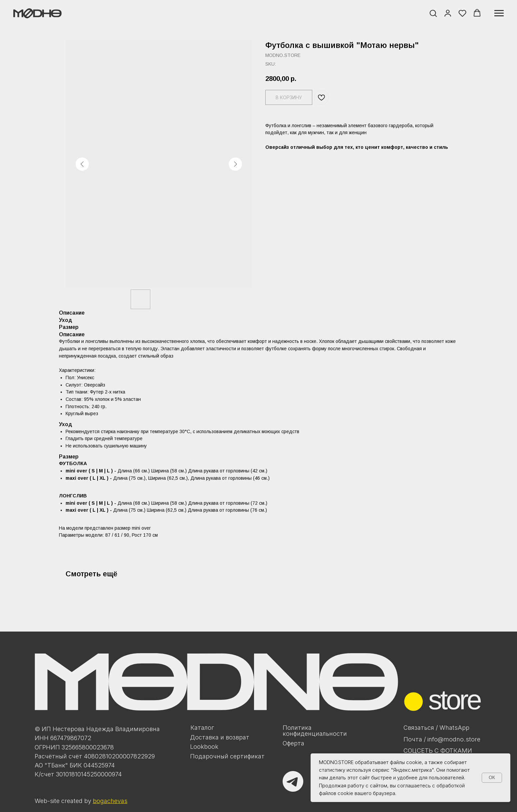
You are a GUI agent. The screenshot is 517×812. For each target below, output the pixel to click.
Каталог (202, 727)
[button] (433, 13)
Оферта (293, 743)
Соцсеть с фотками (438, 750)
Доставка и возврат (220, 737)
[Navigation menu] (499, 13)
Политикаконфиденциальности (315, 730)
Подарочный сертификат (227, 756)
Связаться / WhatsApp (436, 727)
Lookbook (204, 746)
